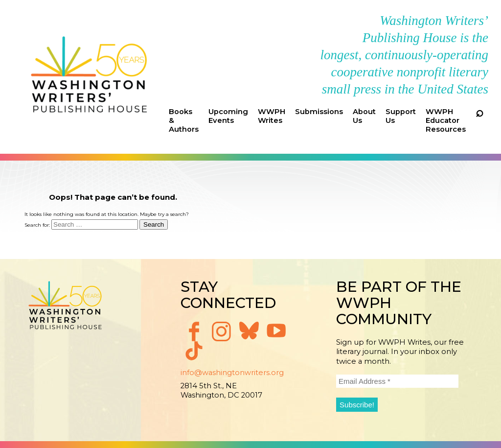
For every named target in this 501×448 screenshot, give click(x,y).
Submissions (319, 112)
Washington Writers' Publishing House (89, 77)
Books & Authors (184, 120)
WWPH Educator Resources (446, 120)
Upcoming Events (228, 116)
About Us (364, 116)
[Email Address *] (397, 381)
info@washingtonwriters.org (232, 373)
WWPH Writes (272, 116)
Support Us (401, 116)
